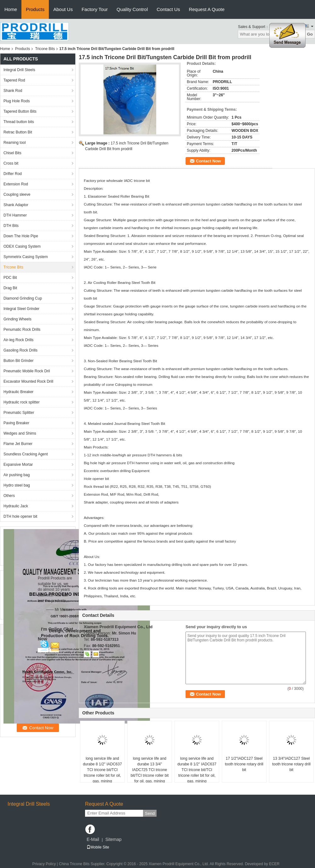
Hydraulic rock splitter (22, 402)
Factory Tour (95, 9)
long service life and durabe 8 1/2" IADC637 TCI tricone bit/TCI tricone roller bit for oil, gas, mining (102, 770)
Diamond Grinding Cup (23, 298)
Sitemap (113, 839)
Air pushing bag (17, 475)
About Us (63, 9)
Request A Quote (206, 9)
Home (11, 9)
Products (35, 9)
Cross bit (11, 163)
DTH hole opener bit (20, 516)
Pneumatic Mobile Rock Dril (27, 371)
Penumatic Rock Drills (22, 330)
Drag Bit (10, 288)
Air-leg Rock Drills (18, 340)
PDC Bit (10, 278)
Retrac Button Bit (18, 132)
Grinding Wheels (17, 319)
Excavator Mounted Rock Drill (28, 381)
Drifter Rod (13, 174)
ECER (274, 864)
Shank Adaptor (16, 205)
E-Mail (93, 839)
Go (310, 34)
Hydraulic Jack (16, 506)
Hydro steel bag (17, 485)
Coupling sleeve (17, 194)
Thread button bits (19, 122)
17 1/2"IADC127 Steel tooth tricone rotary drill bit (244, 764)
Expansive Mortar (18, 465)
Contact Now (208, 161)
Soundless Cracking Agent (26, 454)
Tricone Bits (45, 49)
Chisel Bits (12, 153)
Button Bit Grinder (18, 361)
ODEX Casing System (22, 246)
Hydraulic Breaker (18, 392)
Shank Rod (13, 91)
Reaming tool (15, 143)
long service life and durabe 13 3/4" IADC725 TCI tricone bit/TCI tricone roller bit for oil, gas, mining (150, 770)
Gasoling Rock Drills (20, 350)
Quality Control (132, 9)
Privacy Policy (44, 864)
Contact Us (168, 9)
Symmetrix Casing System (26, 257)
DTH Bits (11, 226)
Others (9, 496)
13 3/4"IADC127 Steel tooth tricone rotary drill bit (291, 764)
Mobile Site (98, 847)
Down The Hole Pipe (21, 236)
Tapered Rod (14, 80)
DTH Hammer (15, 215)
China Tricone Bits (74, 864)
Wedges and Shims (20, 433)
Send (150, 813)
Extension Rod (16, 184)
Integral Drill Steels (19, 70)
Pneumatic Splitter (19, 413)
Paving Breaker (16, 423)
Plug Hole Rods (17, 101)
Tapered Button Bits (20, 111)
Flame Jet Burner (18, 444)
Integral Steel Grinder (21, 309)
